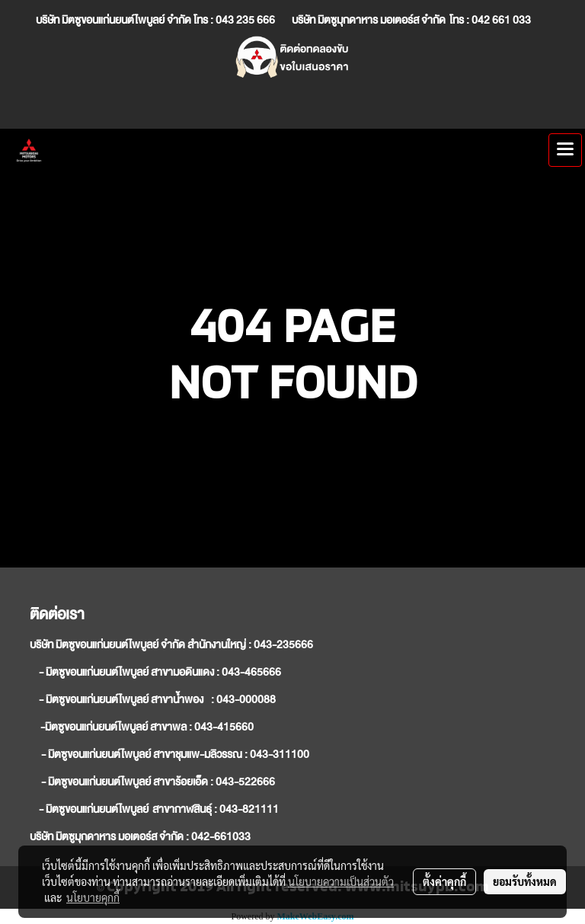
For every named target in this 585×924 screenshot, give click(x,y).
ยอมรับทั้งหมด (525, 881)
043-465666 (251, 672)
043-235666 (283, 644)
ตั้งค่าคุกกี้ (444, 881)
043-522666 (245, 782)
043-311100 (280, 754)
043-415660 (224, 727)
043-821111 (249, 809)
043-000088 (246, 699)
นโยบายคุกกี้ (93, 897)
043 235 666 (245, 20)
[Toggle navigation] (565, 150)
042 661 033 (502, 20)
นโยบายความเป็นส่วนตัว (341, 881)
